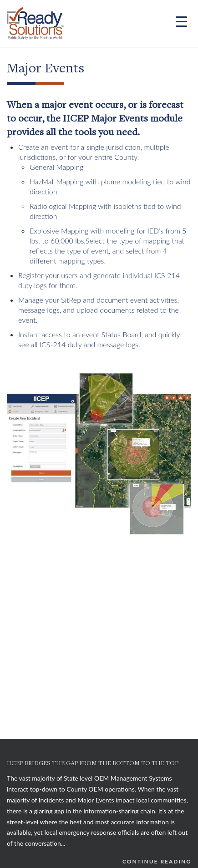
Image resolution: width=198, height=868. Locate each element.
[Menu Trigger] (181, 21)
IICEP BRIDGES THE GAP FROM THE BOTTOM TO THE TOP (93, 764)
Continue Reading (157, 861)
